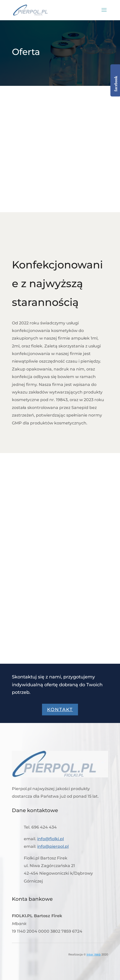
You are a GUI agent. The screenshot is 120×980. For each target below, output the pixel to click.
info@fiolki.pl (51, 839)
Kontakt (60, 710)
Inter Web (94, 954)
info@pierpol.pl (53, 846)
